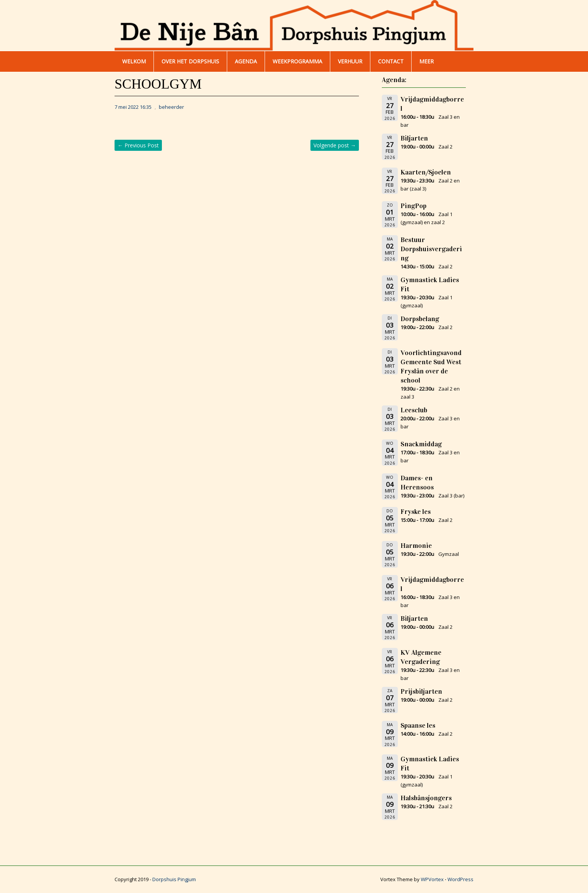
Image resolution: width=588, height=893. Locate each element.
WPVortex (432, 879)
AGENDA (246, 61)
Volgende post (335, 145)
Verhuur (350, 61)
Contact (391, 61)
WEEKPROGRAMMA (297, 61)
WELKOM (134, 61)
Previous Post (138, 145)
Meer (426, 61)
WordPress (460, 879)
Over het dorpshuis (190, 61)
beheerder (171, 107)
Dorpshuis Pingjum (174, 879)
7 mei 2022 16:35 (133, 107)
